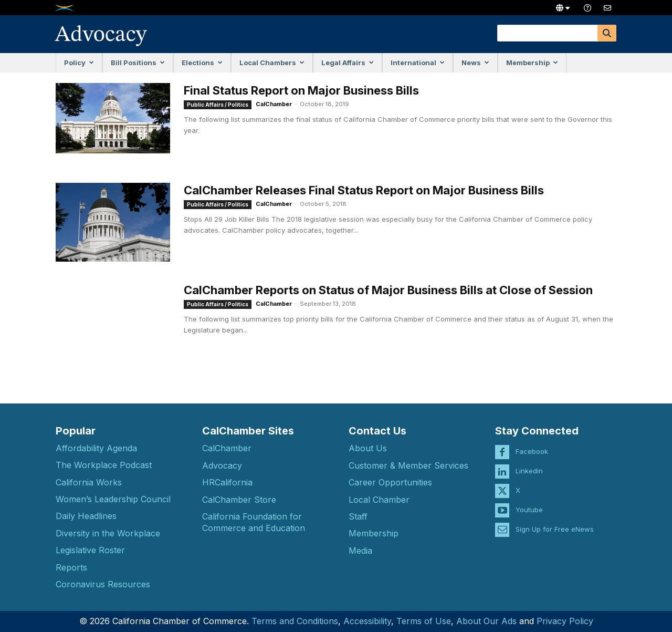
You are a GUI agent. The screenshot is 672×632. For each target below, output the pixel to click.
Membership (532, 63)
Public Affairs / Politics (218, 105)
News (475, 63)
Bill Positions (138, 63)
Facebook (532, 451)
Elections (202, 63)
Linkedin (529, 471)
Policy (79, 63)
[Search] (607, 33)
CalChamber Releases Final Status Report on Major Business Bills (364, 190)
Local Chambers (272, 63)
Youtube (529, 510)
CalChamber (274, 104)
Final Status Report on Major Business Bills (301, 90)
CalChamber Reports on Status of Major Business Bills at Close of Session (388, 290)
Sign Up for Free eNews (555, 529)
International (418, 63)
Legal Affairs (348, 63)
